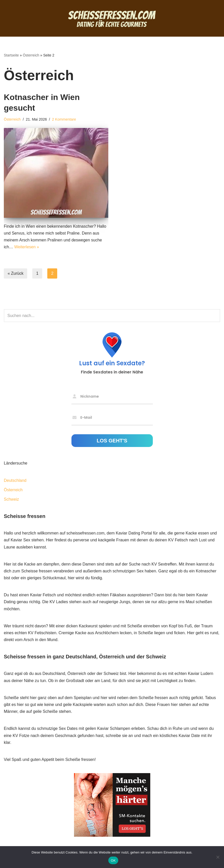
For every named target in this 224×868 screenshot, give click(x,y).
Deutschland (15, 480)
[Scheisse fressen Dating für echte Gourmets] (112, 18)
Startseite (11, 55)
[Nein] (218, 857)
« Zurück (16, 273)
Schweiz (11, 499)
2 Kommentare (64, 119)
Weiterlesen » (27, 247)
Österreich (31, 55)
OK (113, 860)
